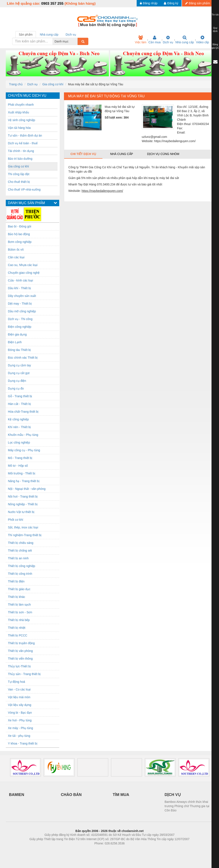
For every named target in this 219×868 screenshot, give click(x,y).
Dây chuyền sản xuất (22, 296)
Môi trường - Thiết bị (22, 473)
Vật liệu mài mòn (19, 697)
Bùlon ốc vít (16, 250)
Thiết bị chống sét (20, 551)
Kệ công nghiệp (18, 419)
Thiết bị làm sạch (19, 605)
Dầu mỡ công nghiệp (22, 311)
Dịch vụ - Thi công (20, 319)
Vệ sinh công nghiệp (21, 120)
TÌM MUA (121, 795)
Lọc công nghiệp (19, 442)
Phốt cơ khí (16, 520)
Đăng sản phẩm (198, 3)
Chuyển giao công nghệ (24, 273)
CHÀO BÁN (71, 795)
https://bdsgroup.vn (104, 850)
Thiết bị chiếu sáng (21, 543)
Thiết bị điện (16, 581)
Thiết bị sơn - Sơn (20, 612)
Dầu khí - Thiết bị (19, 288)
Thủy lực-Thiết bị (19, 666)
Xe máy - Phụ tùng (20, 728)
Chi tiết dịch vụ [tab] (83, 154)
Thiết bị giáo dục (19, 589)
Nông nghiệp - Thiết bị (23, 504)
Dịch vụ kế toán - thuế (23, 143)
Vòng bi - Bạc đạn (20, 713)
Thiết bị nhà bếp (19, 620)
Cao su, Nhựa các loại (23, 265)
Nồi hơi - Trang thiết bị (23, 496)
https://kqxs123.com (130, 850)
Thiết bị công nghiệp (21, 566)
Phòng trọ (82, 850)
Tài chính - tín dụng (21, 151)
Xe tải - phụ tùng (19, 736)
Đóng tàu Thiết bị (19, 350)
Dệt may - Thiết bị (20, 304)
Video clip (203, 40)
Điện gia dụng (17, 334)
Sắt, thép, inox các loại (23, 527)
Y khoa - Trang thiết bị (23, 743)
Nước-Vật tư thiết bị (21, 512)
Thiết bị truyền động (21, 643)
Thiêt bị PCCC (18, 635)
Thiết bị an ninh (18, 558)
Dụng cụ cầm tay (19, 365)
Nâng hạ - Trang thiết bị (24, 481)
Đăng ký (171, 3)
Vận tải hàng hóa (19, 128)
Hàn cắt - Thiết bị (19, 404)
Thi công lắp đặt (19, 174)
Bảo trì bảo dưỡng (20, 159)
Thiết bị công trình (20, 574)
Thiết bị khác (16, 597)
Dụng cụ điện (17, 381)
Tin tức (215, 15)
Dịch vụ (168, 40)
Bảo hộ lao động (19, 234)
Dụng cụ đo (16, 388)
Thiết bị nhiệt (17, 628)
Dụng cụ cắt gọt (19, 373)
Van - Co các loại (19, 689)
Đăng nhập (149, 3)
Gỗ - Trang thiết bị (20, 396)
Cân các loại (16, 257)
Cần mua (155, 40)
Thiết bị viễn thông (20, 659)
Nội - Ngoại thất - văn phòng (27, 489)
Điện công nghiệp (20, 327)
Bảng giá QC (215, 46)
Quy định (215, 30)
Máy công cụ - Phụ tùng (24, 450)
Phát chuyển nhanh (21, 105)
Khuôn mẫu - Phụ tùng (23, 435)
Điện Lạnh (15, 342)
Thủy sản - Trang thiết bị (24, 674)
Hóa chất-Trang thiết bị (23, 412)
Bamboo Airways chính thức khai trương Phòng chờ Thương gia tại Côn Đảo (187, 806)
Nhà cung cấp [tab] (49, 35)
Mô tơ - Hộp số (18, 466)
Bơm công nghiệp (20, 242)
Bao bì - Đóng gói (20, 226)
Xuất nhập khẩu (18, 112)
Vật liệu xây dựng (20, 705)
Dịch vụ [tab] (71, 35)
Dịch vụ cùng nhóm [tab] (163, 154)
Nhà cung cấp (185, 40)
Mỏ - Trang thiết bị (20, 458)
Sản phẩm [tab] (26, 35)
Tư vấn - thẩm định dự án (25, 135)
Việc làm (141, 40)
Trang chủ (16, 84)
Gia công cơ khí (53, 84)
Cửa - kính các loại (20, 280)
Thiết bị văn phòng (20, 651)
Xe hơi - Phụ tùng (20, 720)
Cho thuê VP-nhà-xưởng (24, 190)
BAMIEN (17, 795)
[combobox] (76, 41)
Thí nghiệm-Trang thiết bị (25, 535)
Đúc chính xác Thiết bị (23, 358)
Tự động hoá (16, 682)
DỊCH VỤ (173, 795)
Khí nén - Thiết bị (19, 427)
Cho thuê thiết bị (19, 182)
